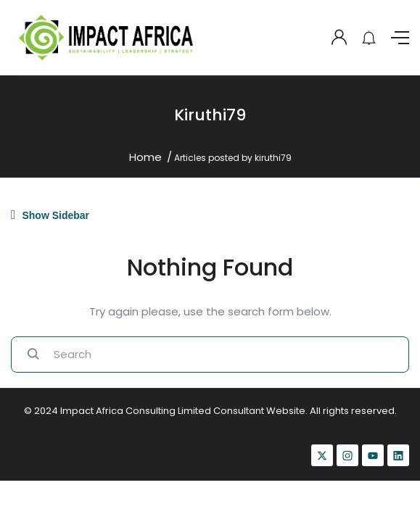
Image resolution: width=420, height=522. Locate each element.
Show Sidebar (50, 215)
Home (145, 157)
